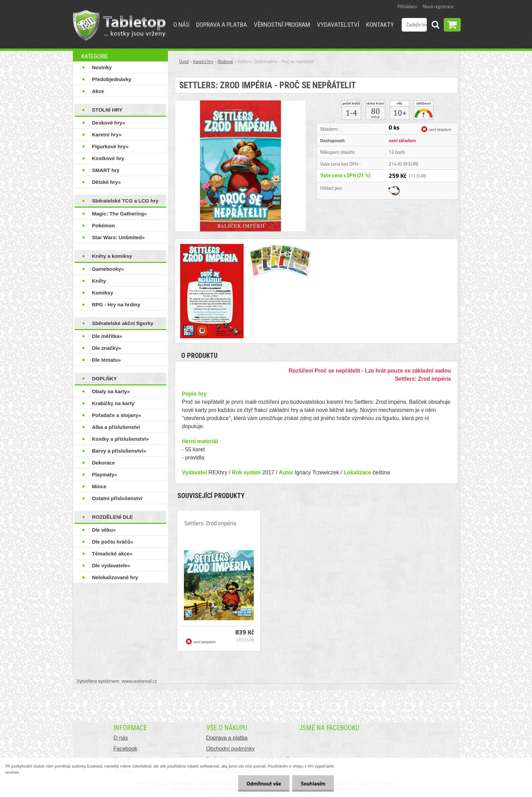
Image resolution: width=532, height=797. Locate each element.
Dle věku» (104, 530)
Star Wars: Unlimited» (118, 237)
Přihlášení (407, 6)
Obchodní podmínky (231, 749)
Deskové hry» (109, 123)
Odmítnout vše (264, 783)
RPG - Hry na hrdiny (116, 305)
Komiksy (103, 293)
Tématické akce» (112, 554)
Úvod (184, 61)
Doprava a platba (222, 25)
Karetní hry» (107, 135)
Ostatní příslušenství (117, 498)
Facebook (125, 749)
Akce (98, 91)
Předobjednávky (112, 79)
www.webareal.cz (139, 681)
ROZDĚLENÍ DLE (112, 517)
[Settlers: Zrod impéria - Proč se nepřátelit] (241, 103)
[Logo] (119, 25)
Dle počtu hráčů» (113, 542)
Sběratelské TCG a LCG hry (125, 201)
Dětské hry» (106, 182)
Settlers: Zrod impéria (210, 523)
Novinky (102, 67)
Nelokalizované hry (115, 577)
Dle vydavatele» (111, 565)
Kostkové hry (108, 158)
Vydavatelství (338, 25)
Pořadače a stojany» (117, 415)
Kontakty (380, 25)
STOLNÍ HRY (107, 110)
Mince (99, 486)
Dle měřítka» (107, 336)
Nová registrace (438, 6)
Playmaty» (104, 475)
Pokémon (103, 225)
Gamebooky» (108, 269)
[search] (435, 26)
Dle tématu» (106, 360)
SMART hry (106, 170)
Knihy (99, 281)
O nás (181, 25)
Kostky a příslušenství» (120, 439)
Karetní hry (203, 61)
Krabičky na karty (113, 403)
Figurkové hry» (110, 146)
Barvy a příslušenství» (119, 451)
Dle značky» (107, 348)
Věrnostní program (282, 25)
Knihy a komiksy (112, 256)
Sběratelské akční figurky (123, 323)
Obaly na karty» (111, 391)
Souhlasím (313, 783)
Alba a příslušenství (116, 427)
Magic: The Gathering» (119, 214)
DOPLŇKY (104, 378)
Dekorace (103, 463)
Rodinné (225, 61)
